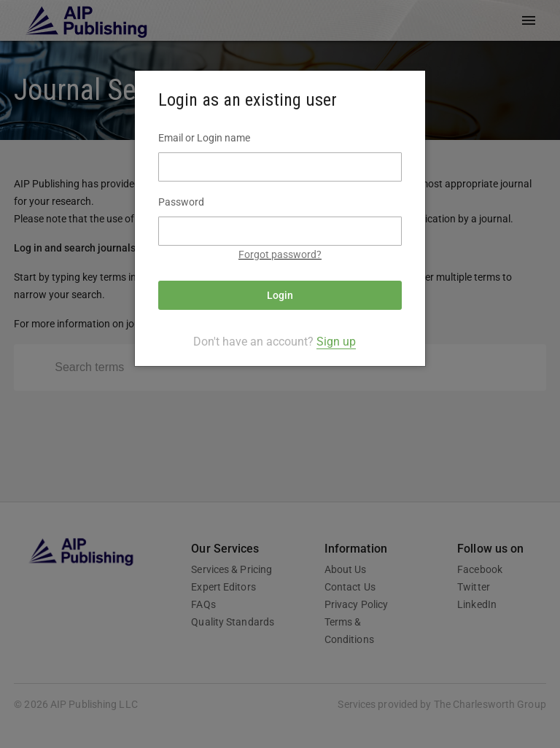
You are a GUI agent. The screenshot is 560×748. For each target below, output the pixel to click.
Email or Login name (204, 138)
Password (181, 202)
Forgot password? (280, 254)
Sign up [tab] (336, 342)
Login (280, 295)
